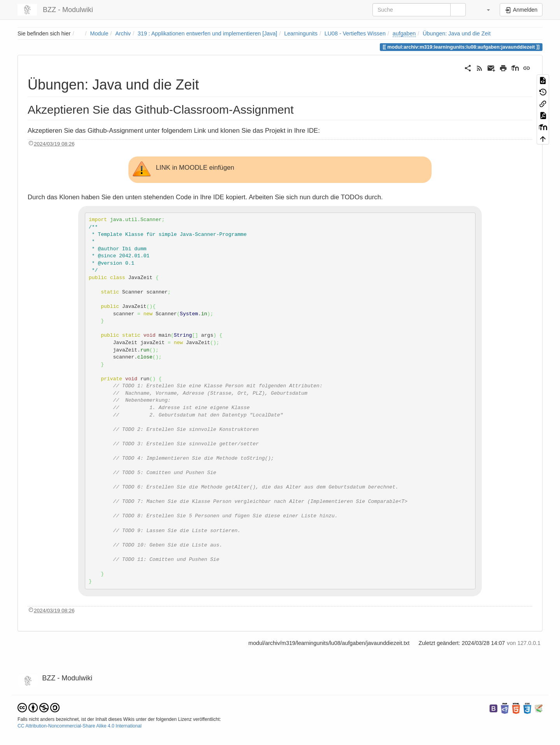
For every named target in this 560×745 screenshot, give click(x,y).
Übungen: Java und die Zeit (456, 33)
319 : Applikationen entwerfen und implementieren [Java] (207, 33)
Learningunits (301, 33)
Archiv (123, 33)
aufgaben (404, 33)
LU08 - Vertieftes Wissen (355, 33)
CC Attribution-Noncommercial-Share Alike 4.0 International (80, 726)
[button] (484, 10)
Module (99, 33)
